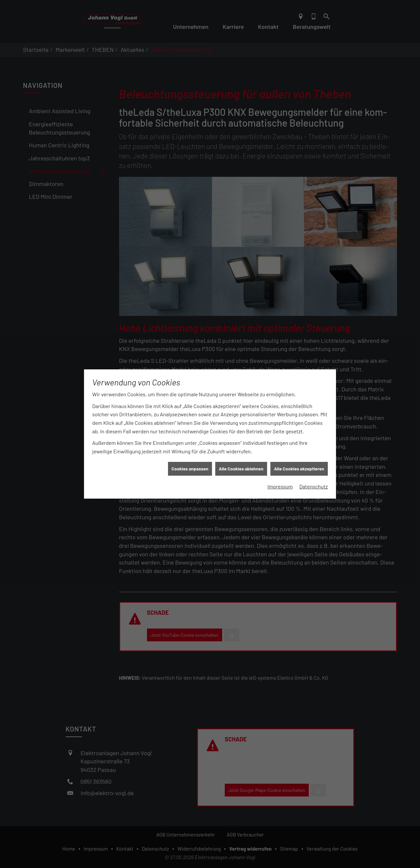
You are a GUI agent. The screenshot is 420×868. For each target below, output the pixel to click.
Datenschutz (314, 478)
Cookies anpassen (190, 460)
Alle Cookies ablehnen (241, 460)
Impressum (280, 478)
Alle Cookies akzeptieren (299, 460)
